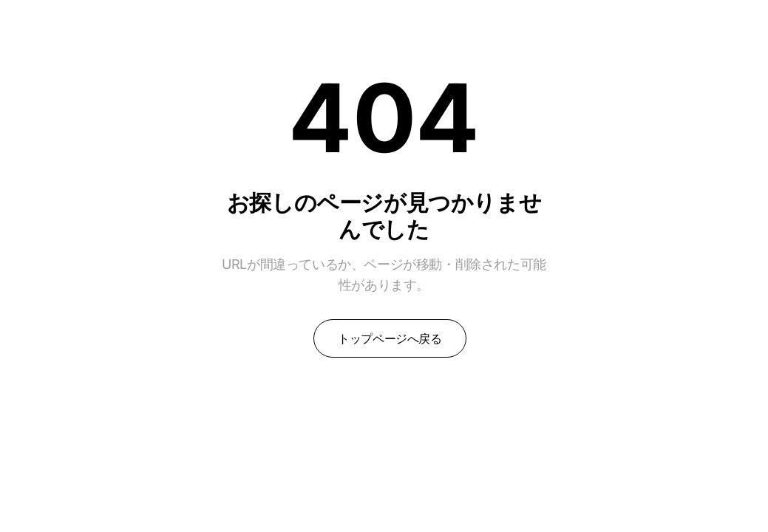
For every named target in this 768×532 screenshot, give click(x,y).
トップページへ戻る (390, 338)
